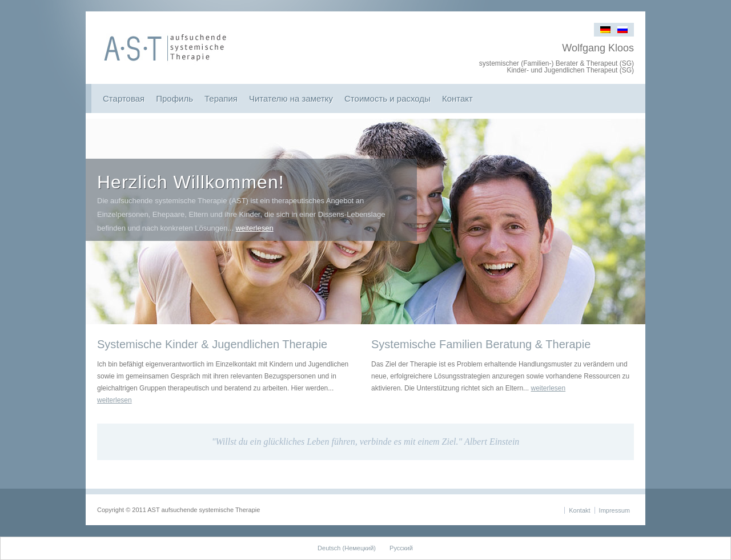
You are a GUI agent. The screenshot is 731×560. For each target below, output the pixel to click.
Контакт (457, 98)
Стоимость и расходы (387, 98)
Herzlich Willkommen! (191, 182)
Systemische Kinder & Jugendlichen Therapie (212, 344)
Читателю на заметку (291, 98)
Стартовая (124, 98)
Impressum (614, 510)
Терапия (221, 98)
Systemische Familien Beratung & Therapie (481, 344)
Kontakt (579, 510)
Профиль (174, 98)
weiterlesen (255, 228)
